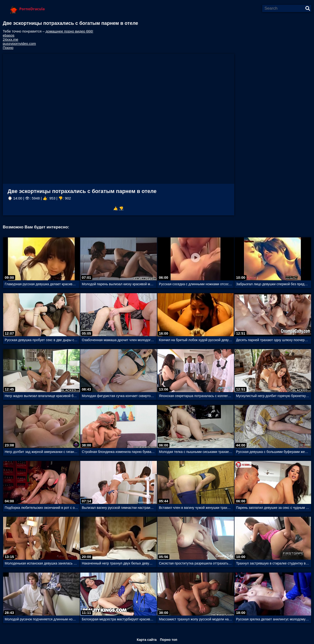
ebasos (9, 35)
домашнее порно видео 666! (69, 31)
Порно (8, 48)
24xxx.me (11, 39)
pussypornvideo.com (20, 43)
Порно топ (169, 640)
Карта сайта (147, 640)
